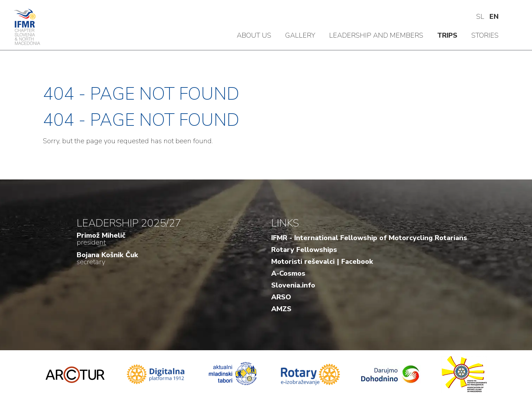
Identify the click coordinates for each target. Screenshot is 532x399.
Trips (447, 35)
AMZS (281, 309)
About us (254, 35)
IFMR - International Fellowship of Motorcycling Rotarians (369, 238)
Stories (485, 35)
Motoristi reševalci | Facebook (322, 262)
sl (480, 17)
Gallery (300, 35)
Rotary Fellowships (304, 250)
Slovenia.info (293, 285)
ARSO (281, 297)
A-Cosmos (288, 273)
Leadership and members (376, 35)
